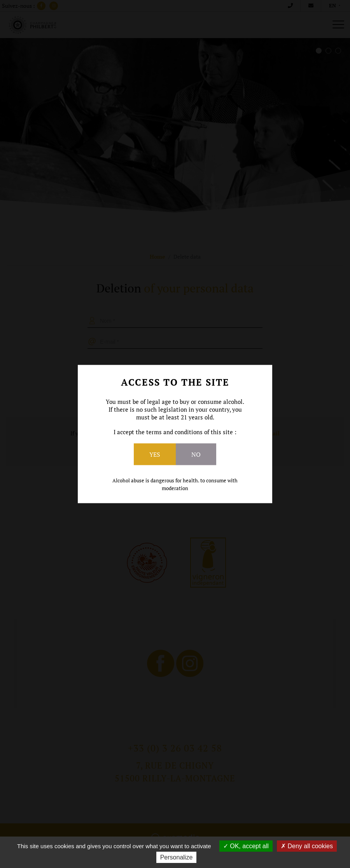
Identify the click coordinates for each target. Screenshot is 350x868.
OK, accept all (246, 846)
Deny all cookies (307, 846)
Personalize (177, 857)
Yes (155, 454)
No (196, 454)
